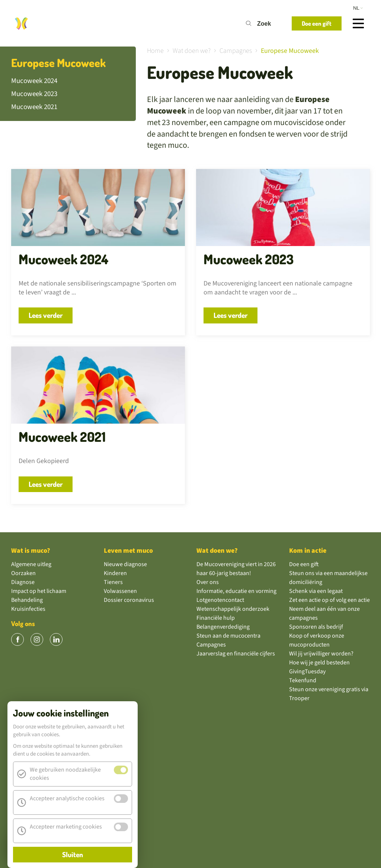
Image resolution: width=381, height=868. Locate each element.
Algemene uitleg (31, 564)
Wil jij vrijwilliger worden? (321, 654)
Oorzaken (23, 573)
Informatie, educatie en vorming (236, 591)
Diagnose (23, 582)
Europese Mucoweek (58, 63)
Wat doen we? (217, 551)
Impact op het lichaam (39, 591)
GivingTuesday (307, 671)
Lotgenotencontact (220, 600)
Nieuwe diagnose (125, 564)
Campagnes (211, 645)
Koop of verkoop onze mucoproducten (317, 640)
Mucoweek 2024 (34, 81)
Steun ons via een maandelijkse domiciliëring (328, 578)
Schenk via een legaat (316, 591)
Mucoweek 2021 (34, 107)
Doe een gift (304, 564)
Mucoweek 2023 (34, 94)
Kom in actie (308, 551)
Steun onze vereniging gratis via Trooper (329, 694)
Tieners (113, 582)
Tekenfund (303, 680)
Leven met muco (128, 551)
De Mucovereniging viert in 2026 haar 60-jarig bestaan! (236, 569)
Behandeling (27, 600)
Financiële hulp (216, 618)
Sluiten (73, 854)
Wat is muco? (31, 551)
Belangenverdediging (223, 627)
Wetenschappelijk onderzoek (233, 609)
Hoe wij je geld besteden (319, 663)
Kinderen (115, 573)
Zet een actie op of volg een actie (329, 600)
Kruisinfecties (28, 609)
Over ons (208, 582)
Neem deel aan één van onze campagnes (324, 613)
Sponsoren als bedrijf (316, 627)
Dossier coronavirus (129, 600)
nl (356, 8)
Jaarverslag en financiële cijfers (236, 654)
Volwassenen (120, 591)
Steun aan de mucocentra (228, 636)
